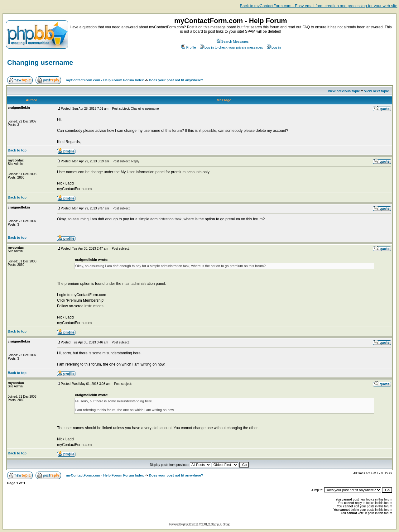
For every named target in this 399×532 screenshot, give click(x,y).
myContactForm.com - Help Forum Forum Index (105, 80)
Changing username (40, 62)
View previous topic (344, 91)
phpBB (187, 524)
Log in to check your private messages (231, 47)
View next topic (377, 91)
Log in (274, 47)
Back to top (17, 150)
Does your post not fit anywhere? (176, 80)
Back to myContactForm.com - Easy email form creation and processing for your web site (319, 6)
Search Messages (233, 41)
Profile (189, 47)
